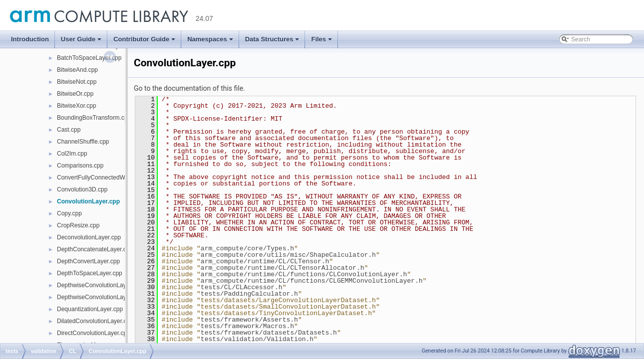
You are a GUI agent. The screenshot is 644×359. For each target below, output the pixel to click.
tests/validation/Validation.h (257, 339)
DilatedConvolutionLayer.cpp (95, 321)
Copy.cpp (69, 213)
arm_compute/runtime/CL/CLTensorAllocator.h (283, 268)
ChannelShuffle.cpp (83, 142)
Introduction (30, 39)
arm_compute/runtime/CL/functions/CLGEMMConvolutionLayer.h (312, 281)
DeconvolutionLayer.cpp (89, 237)
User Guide (81, 39)
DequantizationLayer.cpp (90, 309)
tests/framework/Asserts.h (249, 320)
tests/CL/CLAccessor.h (242, 287)
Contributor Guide (144, 39)
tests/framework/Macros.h (247, 326)
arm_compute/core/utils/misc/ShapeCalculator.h (288, 255)
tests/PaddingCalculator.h (249, 294)
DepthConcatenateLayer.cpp (95, 249)
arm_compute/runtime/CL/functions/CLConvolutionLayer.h (304, 274)
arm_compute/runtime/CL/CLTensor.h (265, 261)
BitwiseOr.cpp (75, 94)
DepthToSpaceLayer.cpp (90, 273)
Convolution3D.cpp (82, 189)
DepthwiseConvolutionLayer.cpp (100, 285)
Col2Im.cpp (72, 154)
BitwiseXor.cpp (77, 106)
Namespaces (210, 39)
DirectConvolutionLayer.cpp (94, 333)
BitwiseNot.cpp (77, 82)
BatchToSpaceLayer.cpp (89, 58)
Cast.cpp (69, 130)
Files (322, 39)
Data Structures (272, 39)
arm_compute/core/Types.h (247, 248)
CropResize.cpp (78, 225)
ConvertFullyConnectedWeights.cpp (105, 178)
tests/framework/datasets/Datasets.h (269, 333)
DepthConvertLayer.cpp (88, 261)
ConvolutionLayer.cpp (88, 201)
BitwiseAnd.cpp (77, 70)
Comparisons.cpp (80, 166)
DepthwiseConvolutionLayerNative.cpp (108, 297)
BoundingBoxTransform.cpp (94, 118)
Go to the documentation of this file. (189, 88)
